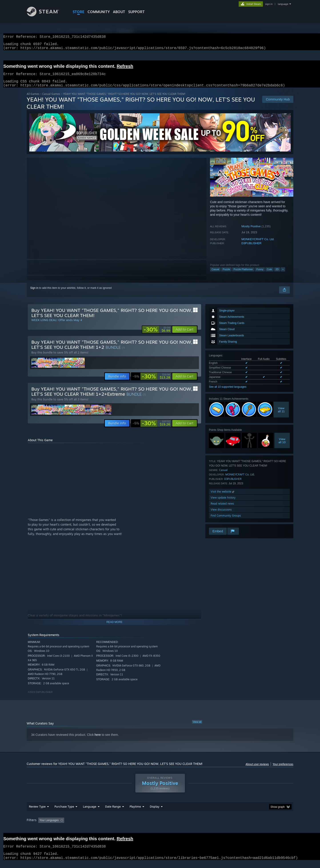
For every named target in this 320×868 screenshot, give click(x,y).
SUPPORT (136, 12)
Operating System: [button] (197, 826)
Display (155, 812)
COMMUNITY (99, 12)
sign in (269, 4)
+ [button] (283, 275)
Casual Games (51, 99)
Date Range (113, 812)
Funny (260, 275)
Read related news (222, 509)
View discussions (221, 515)
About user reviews (257, 769)
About (119, 12)
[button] (185, 335)
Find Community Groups (226, 521)
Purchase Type (64, 812)
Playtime (135, 812)
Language (90, 812)
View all (197, 727)
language (283, 4)
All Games (33, 99)
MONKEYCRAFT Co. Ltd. (258, 244)
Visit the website (223, 497)
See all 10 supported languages (228, 392)
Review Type (37, 812)
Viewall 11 (281, 415)
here (98, 740)
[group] (160, 826)
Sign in (34, 293)
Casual (215, 275)
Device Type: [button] (255, 826)
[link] (157, 335)
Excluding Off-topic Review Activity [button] (94, 826)
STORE (79, 12)
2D (277, 275)
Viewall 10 (282, 446)
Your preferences (283, 769)
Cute (269, 275)
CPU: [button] (220, 826)
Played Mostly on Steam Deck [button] (160, 826)
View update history (223, 503)
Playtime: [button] (128, 826)
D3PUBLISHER (251, 248)
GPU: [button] (235, 826)
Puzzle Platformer (243, 275)
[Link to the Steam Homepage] (46, 15)
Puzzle (226, 275)
